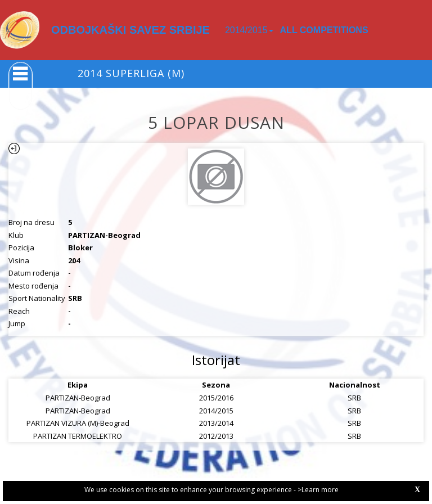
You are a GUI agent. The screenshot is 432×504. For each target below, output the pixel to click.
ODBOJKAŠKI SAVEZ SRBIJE (130, 30)
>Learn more (318, 490)
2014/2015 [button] (249, 30)
